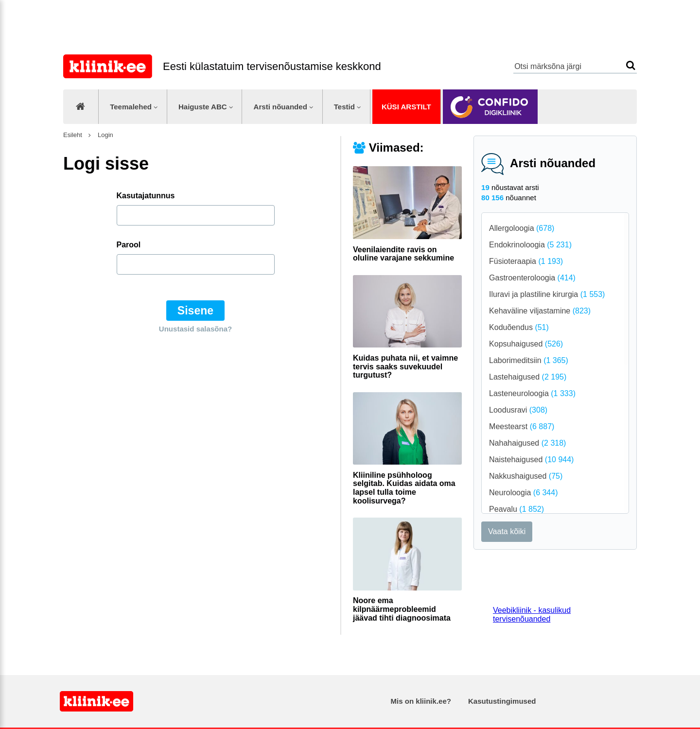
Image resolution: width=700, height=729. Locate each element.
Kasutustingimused (502, 701)
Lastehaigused (528, 377)
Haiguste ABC (203, 107)
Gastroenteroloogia (532, 278)
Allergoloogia (522, 228)
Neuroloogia (523, 493)
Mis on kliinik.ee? (421, 701)
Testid (344, 107)
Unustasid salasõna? (195, 329)
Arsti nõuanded (280, 107)
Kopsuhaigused (526, 344)
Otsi (631, 65)
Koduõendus (519, 327)
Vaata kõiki (507, 531)
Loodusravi (518, 410)
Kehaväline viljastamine (540, 311)
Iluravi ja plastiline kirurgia (547, 294)
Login (104, 135)
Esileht (73, 135)
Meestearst (522, 426)
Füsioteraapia (526, 261)
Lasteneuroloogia (532, 393)
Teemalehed (131, 107)
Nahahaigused (527, 443)
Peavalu (516, 509)
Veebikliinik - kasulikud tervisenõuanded (532, 615)
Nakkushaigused (526, 476)
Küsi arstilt (406, 107)
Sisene (195, 311)
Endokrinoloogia (530, 245)
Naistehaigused (531, 460)
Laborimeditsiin (529, 360)
